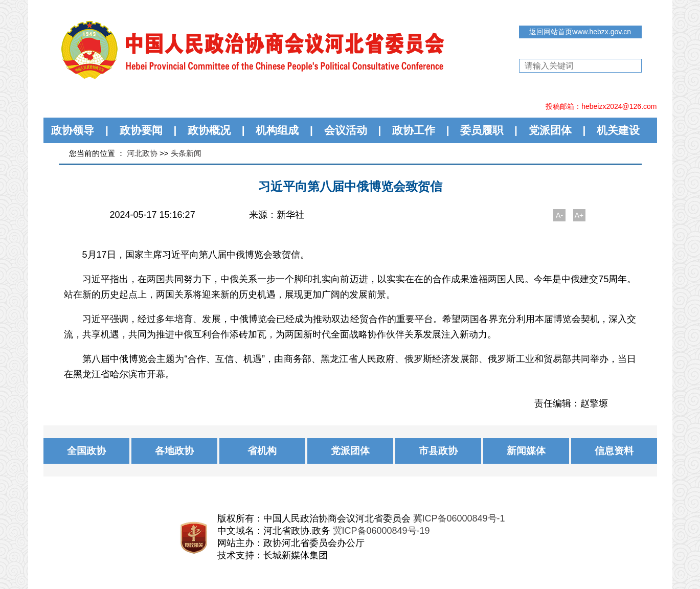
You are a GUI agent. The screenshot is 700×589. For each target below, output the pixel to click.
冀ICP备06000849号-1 (459, 518)
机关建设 (618, 130)
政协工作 (414, 130)
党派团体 (550, 130)
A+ (579, 215)
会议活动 (346, 130)
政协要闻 (141, 130)
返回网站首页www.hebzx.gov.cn (580, 32)
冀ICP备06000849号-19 (381, 531)
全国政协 (86, 451)
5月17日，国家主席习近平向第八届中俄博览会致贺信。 (196, 255)
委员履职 (482, 130)
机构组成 (277, 130)
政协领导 (73, 130)
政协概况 (209, 130)
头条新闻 (186, 153)
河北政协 (142, 153)
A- (559, 215)
